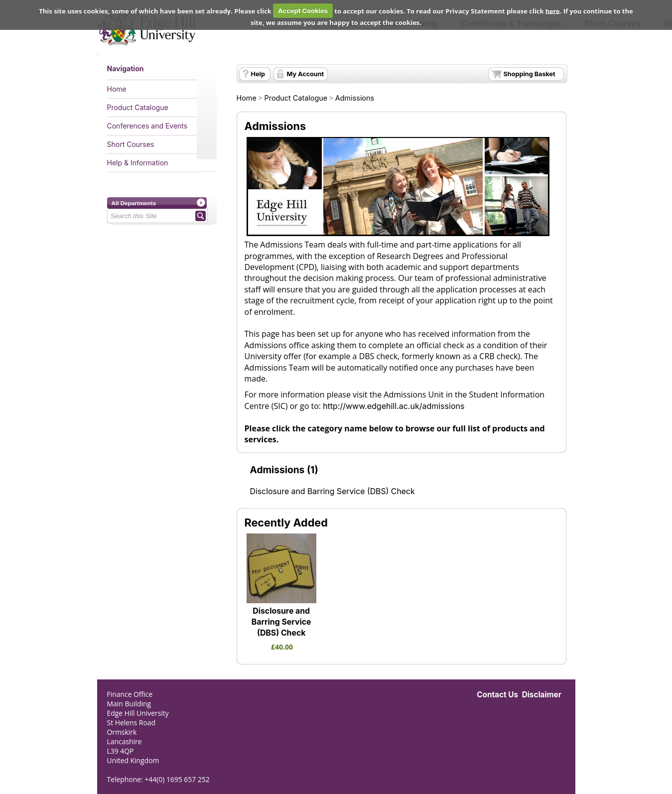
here (553, 10)
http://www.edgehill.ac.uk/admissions (394, 406)
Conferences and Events (147, 126)
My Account (306, 74)
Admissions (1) (284, 470)
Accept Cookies (303, 10)
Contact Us (497, 695)
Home (117, 89)
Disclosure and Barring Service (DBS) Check (333, 491)
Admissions (355, 98)
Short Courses (131, 144)
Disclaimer (542, 695)
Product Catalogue (138, 107)
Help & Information (138, 163)
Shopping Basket (530, 74)
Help (258, 74)
